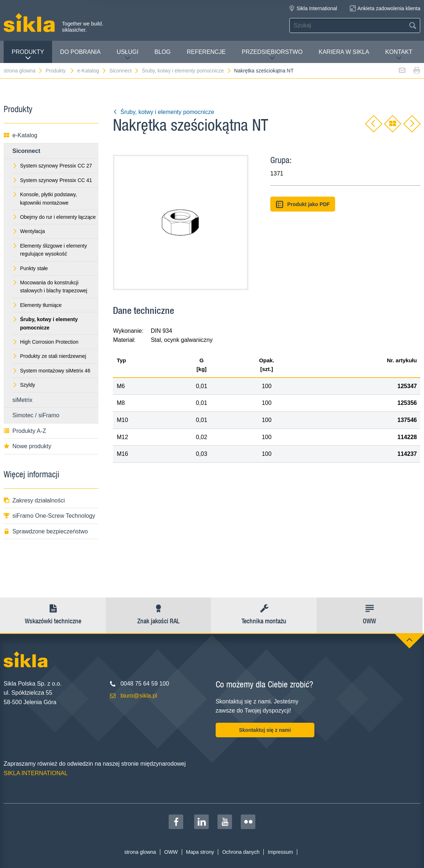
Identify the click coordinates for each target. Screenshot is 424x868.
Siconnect (124, 71)
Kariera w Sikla (344, 52)
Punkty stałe (30, 268)
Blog (162, 52)
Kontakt (399, 55)
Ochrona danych (241, 852)
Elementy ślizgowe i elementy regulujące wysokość (50, 250)
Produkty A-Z (25, 431)
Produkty (28, 55)
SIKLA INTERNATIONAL (36, 773)
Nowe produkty (28, 446)
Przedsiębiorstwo (272, 55)
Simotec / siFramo (36, 415)
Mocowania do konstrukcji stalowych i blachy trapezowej (50, 287)
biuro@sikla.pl (139, 696)
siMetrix (22, 400)
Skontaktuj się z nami (265, 730)
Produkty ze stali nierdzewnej (49, 356)
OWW (171, 852)
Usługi (127, 55)
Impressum (280, 852)
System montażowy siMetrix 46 (51, 371)
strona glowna (23, 71)
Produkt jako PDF (303, 204)
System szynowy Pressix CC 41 (52, 180)
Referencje (206, 52)
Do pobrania (80, 52)
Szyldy (24, 385)
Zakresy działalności (34, 500)
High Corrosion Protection (45, 342)
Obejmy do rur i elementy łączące (54, 217)
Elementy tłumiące (37, 305)
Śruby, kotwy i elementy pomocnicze (187, 71)
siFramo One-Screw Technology (49, 516)
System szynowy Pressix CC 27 (52, 166)
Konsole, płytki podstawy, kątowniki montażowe (45, 198)
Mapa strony (200, 852)
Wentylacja (29, 231)
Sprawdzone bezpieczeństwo (46, 531)
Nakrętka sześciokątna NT (264, 71)
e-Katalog (92, 71)
